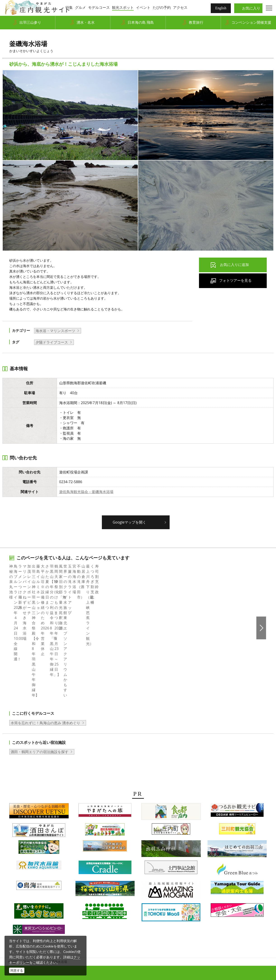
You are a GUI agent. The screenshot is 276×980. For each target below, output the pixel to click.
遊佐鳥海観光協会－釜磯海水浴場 (86, 492)
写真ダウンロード (59, 903)
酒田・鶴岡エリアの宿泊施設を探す (40, 669)
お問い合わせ (225, 903)
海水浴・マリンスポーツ (55, 331)
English (221, 8)
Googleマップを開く (130, 522)
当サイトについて (148, 903)
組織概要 (85, 903)
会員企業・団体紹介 (113, 903)
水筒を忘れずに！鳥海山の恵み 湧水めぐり (45, 640)
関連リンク (201, 903)
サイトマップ (177, 903)
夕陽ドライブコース (52, 342)
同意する (17, 970)
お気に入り (251, 8)
